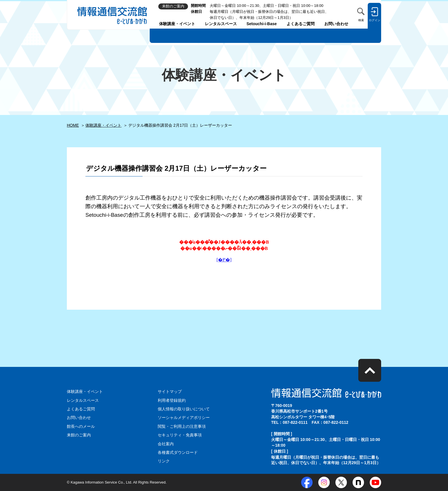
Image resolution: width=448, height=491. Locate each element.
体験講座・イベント (177, 24)
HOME (73, 125)
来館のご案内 (79, 435)
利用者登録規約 (172, 400)
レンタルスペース (221, 24)
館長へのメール (81, 426)
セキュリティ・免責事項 (180, 435)
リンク (164, 461)
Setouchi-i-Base (262, 24)
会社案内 (166, 444)
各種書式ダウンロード (178, 452)
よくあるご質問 (301, 24)
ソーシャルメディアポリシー (184, 418)
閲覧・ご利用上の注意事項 (182, 426)
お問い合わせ (336, 24)
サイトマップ (170, 391)
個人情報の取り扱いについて (184, 409)
